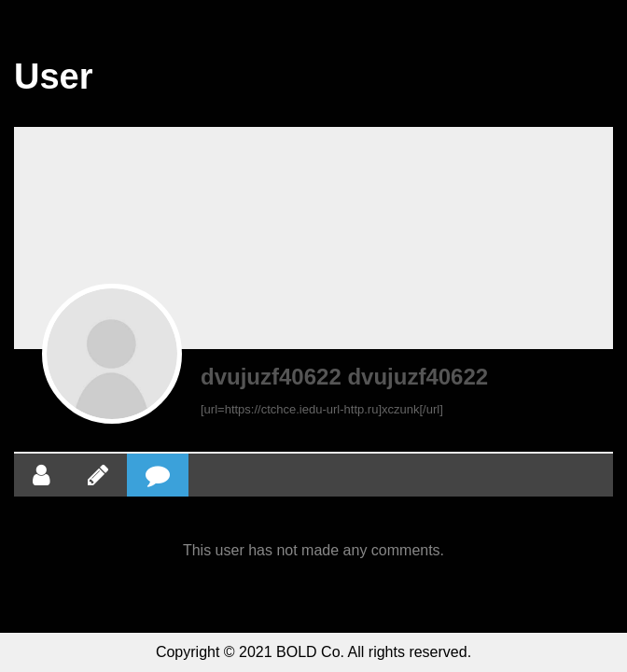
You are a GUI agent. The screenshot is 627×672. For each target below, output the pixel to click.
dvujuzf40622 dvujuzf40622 (344, 377)
